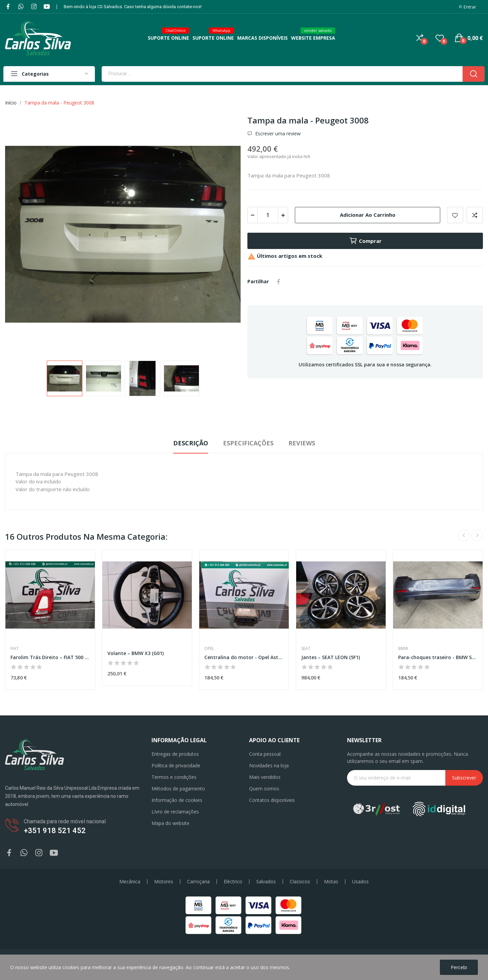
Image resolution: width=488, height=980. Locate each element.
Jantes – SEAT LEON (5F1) (331, 657)
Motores (164, 882)
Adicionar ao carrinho (368, 215)
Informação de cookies (177, 800)
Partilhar (279, 282)
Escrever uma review (277, 134)
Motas (331, 882)
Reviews (302, 443)
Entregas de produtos (175, 754)
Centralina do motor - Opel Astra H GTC (244, 657)
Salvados (266, 882)
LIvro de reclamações (175, 812)
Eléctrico (233, 882)
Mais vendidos (265, 777)
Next (477, 535)
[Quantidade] (268, 215)
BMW (403, 649)
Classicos (300, 882)
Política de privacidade (176, 765)
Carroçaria (198, 882)
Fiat (15, 649)
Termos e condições (174, 777)
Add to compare (475, 215)
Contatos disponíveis (272, 800)
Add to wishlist (455, 215)
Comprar (365, 241)
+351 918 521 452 (55, 831)
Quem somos (264, 789)
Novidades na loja (269, 765)
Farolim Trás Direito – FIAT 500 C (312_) (50, 657)
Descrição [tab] (191, 443)
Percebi (459, 967)
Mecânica (130, 882)
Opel (209, 649)
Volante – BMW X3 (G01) (136, 653)
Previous (464, 535)
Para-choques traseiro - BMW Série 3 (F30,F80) (438, 657)
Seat (306, 649)
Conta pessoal (265, 754)
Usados (360, 882)
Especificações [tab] (248, 443)
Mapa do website (170, 823)
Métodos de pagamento (178, 789)
